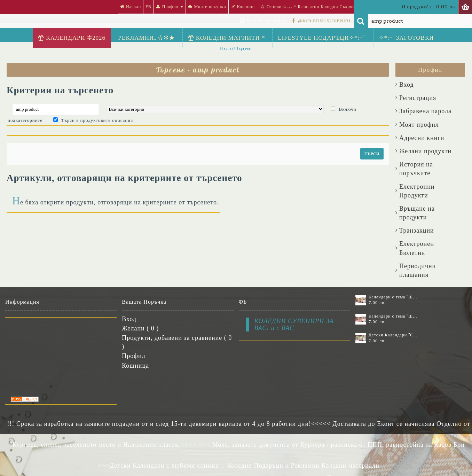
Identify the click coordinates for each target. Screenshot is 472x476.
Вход (407, 85)
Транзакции (417, 231)
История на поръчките (416, 169)
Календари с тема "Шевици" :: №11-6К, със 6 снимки (393, 297)
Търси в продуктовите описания (97, 120)
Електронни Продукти (417, 191)
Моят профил (419, 125)
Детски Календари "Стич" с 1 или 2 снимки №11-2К (393, 335)
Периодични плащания (418, 270)
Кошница (135, 366)
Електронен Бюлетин (417, 248)
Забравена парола (425, 111)
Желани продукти (425, 151)
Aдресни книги (422, 138)
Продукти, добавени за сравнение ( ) (177, 342)
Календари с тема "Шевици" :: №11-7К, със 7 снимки (393, 316)
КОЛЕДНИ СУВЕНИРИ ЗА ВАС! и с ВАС (294, 325)
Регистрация (418, 98)
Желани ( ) (140, 328)
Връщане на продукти (417, 213)
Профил (133, 356)
